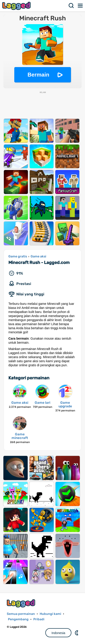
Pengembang (18, 619)
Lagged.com (22, 603)
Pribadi (39, 619)
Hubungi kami (50, 614)
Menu (80, 6)
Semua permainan (21, 614)
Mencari (71, 6)
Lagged (17, 6)
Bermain (38, 75)
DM (77, 633)
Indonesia (58, 633)
